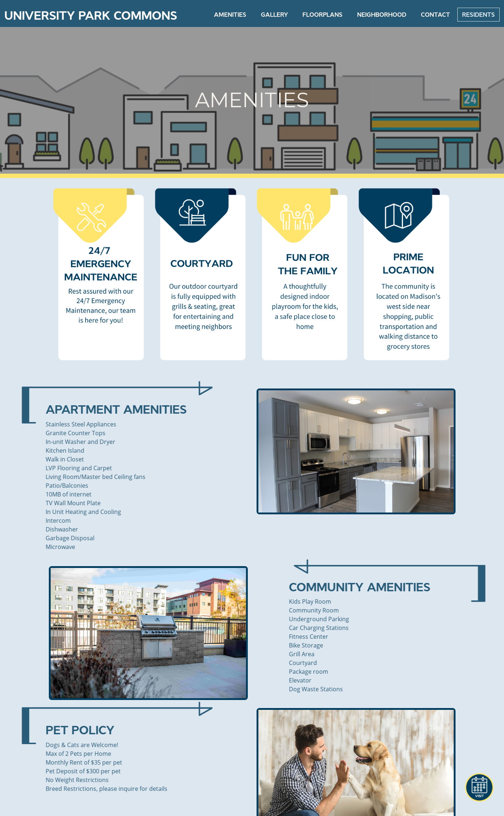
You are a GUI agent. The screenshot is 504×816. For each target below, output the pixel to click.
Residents (478, 15)
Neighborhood (382, 15)
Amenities (230, 15)
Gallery (274, 15)
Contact (435, 15)
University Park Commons (91, 16)
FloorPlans (323, 15)
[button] (479, 788)
